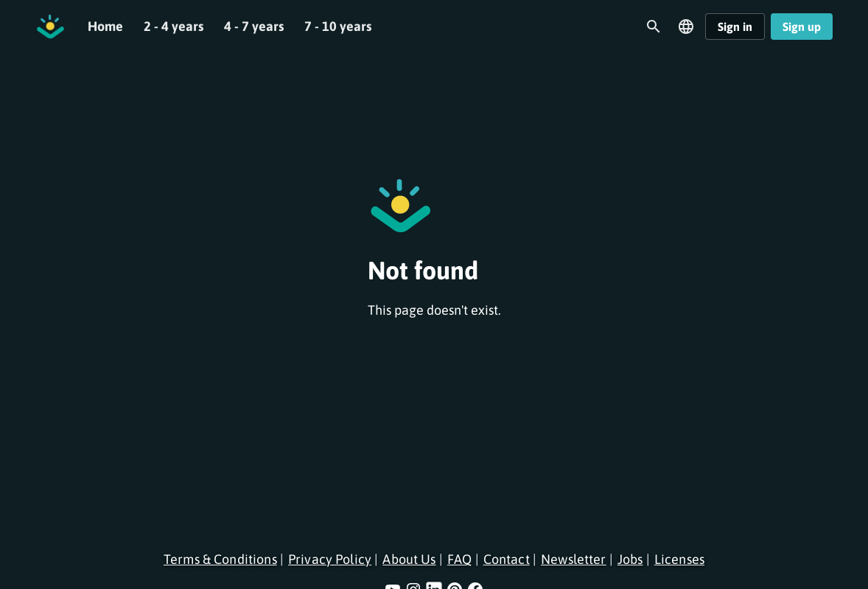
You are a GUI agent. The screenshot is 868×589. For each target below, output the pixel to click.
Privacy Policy (330, 559)
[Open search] (654, 27)
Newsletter (574, 559)
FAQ (459, 559)
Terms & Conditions (220, 559)
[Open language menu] (686, 27)
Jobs (630, 559)
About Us (409, 559)
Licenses (679, 559)
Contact (507, 559)
